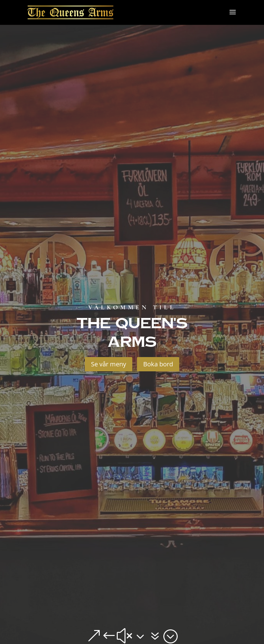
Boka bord (158, 364)
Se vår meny (109, 364)
